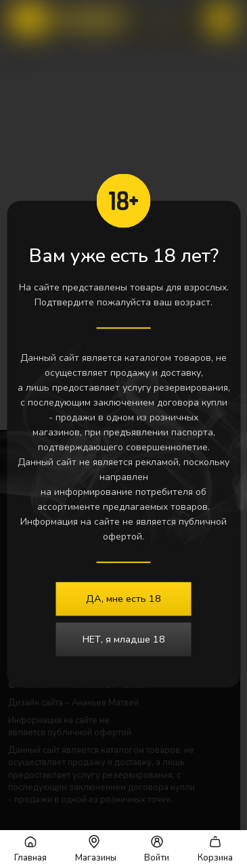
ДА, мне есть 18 (123, 599)
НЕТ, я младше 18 (124, 639)
